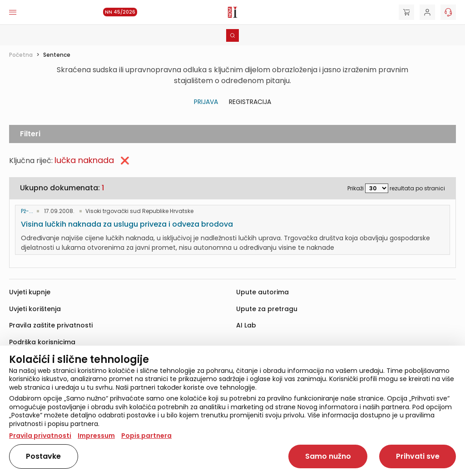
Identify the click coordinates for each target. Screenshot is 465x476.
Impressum (96, 436)
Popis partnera (146, 436)
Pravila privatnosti (40, 436)
